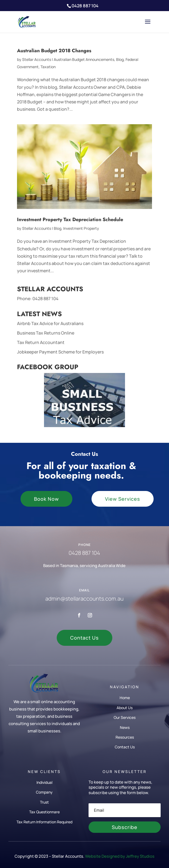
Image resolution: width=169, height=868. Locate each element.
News (125, 727)
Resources (125, 737)
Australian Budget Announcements (84, 59)
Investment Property (81, 228)
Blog (120, 59)
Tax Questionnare (44, 812)
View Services (123, 499)
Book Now (46, 499)
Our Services (125, 717)
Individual (44, 782)
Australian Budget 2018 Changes (54, 51)
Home (125, 698)
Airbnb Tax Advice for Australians (50, 323)
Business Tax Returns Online (46, 333)
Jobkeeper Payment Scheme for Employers (60, 352)
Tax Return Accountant (41, 342)
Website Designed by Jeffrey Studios (120, 856)
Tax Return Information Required (44, 822)
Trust (44, 802)
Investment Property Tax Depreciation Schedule (70, 220)
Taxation (48, 67)
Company (44, 792)
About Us (125, 708)
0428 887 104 (45, 299)
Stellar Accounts (37, 59)
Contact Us (84, 638)
